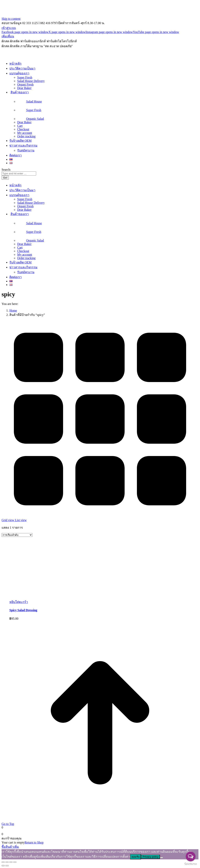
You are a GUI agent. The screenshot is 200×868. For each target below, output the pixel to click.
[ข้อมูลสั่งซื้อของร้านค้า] (17, 535)
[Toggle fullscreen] (11, 862)
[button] (19, 602)
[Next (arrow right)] (7, 866)
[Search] (19, 174)
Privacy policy (150, 857)
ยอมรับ (136, 857)
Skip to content (11, 19)
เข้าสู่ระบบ (9, 28)
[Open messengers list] (191, 856)
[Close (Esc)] (3, 862)
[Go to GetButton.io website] (191, 864)
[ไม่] (162, 858)
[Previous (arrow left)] (3, 866)
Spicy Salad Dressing (23, 610)
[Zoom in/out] (15, 862)
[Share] (7, 862)
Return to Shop (34, 842)
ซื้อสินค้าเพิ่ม (10, 847)
